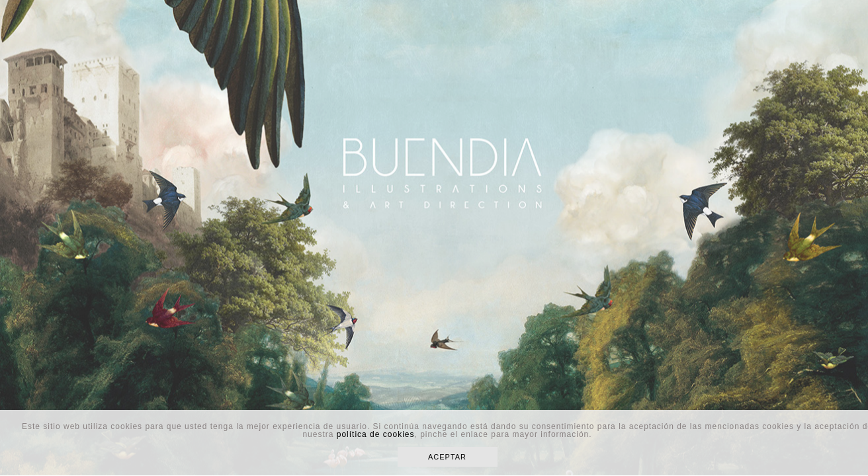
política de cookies (376, 434)
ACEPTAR (447, 457)
